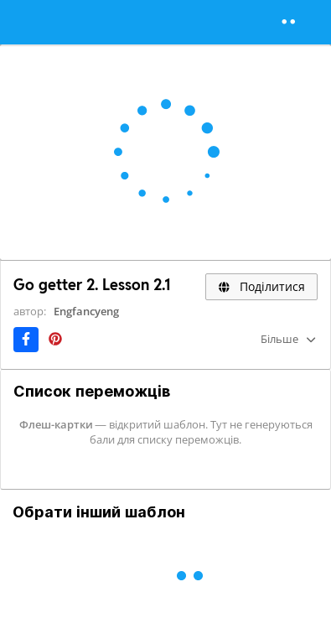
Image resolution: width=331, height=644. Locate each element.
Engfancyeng (86, 311)
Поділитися (261, 286)
